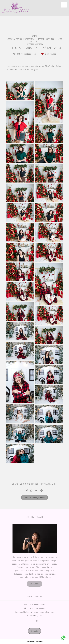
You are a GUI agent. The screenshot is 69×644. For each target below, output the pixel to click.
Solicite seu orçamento (34, 497)
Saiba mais (34, 584)
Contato (35, 631)
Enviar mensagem (36, 608)
